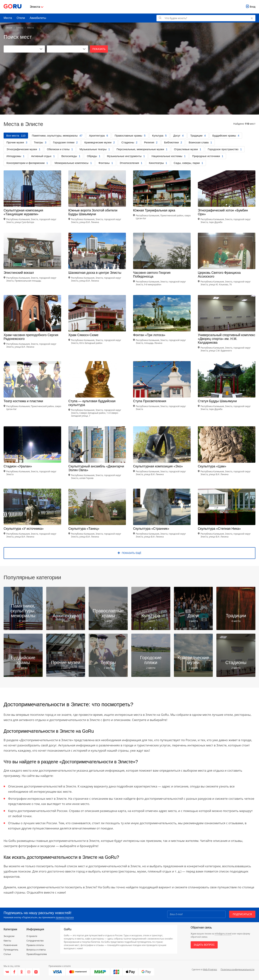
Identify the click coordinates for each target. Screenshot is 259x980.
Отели (21, 18)
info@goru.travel (223, 934)
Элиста (20, 28)
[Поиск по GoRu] (206, 18)
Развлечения (10, 945)
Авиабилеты (38, 18)
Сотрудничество (35, 941)
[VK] (7, 972)
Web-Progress (210, 969)
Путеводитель (11, 950)
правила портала (65, 917)
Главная (8, 28)
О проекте (32, 936)
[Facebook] (14, 972)
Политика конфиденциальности (237, 969)
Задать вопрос (204, 945)
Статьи (7, 954)
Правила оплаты (35, 945)
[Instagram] (29, 972)
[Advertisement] (129, 80)
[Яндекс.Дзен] (36, 972)
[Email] (196, 914)
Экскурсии (9, 936)
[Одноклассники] (22, 972)
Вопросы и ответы (36, 950)
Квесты (7, 941)
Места (8, 18)
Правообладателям (37, 954)
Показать (99, 49)
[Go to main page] (13, 7)
